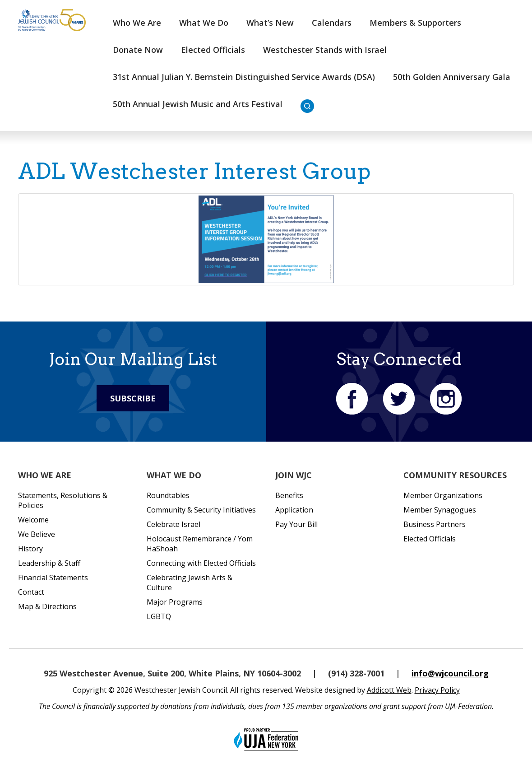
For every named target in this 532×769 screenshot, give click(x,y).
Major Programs (175, 602)
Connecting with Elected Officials (201, 563)
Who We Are (137, 23)
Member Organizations (443, 495)
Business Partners (435, 524)
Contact (31, 592)
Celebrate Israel (173, 524)
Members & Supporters (415, 23)
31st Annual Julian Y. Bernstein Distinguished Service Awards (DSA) (244, 77)
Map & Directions (47, 606)
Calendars (332, 23)
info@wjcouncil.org (450, 673)
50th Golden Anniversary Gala (452, 77)
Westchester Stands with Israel (325, 50)
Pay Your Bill (296, 524)
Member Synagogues (440, 510)
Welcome (33, 520)
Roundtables (168, 495)
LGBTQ (159, 616)
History (30, 549)
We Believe (37, 534)
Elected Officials (213, 50)
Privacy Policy (437, 690)
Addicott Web (389, 690)
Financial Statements (53, 578)
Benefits (289, 495)
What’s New (270, 23)
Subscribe (133, 398)
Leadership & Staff (49, 563)
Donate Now (138, 50)
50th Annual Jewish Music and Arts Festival (198, 104)
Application (294, 510)
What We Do (204, 23)
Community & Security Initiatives (201, 510)
